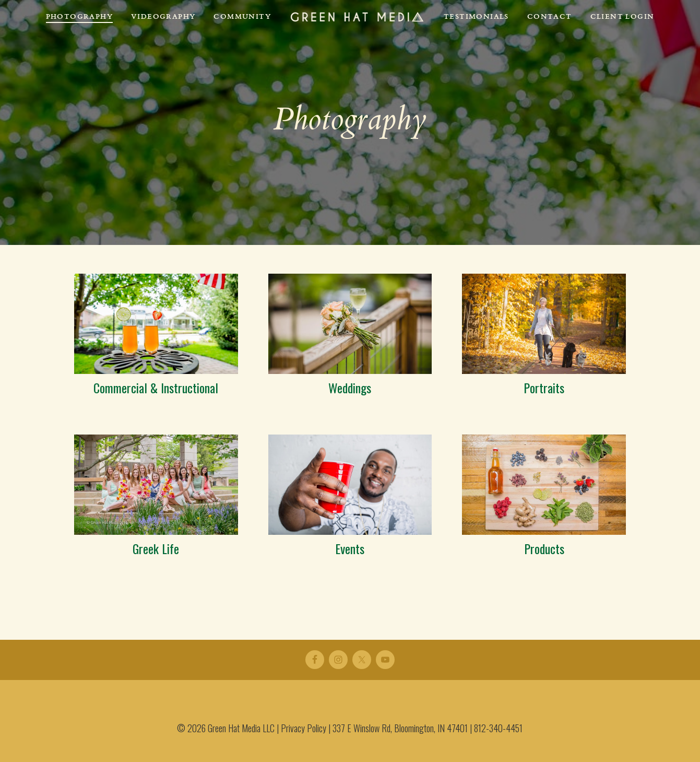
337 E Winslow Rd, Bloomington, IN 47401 (400, 728)
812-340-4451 (498, 728)
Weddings (350, 388)
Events (350, 548)
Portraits (544, 388)
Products (544, 548)
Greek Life (156, 548)
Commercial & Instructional (156, 388)
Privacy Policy (304, 728)
